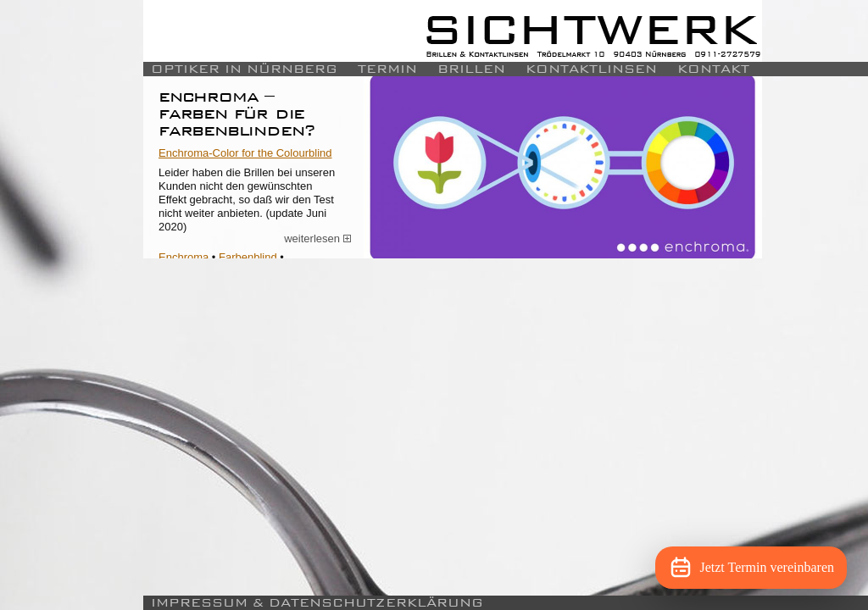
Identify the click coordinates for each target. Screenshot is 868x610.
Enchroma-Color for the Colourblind (245, 153)
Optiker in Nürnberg (244, 69)
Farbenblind (248, 257)
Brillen (471, 69)
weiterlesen (318, 239)
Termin (387, 69)
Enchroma (184, 257)
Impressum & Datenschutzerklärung (317, 603)
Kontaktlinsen (591, 69)
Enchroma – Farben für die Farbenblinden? (237, 113)
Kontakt (713, 69)
